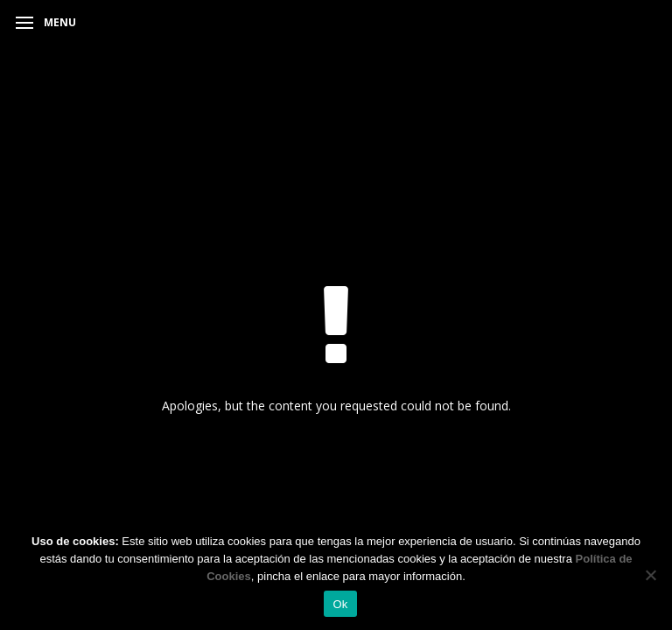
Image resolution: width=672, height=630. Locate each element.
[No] (650, 575)
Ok (340, 604)
